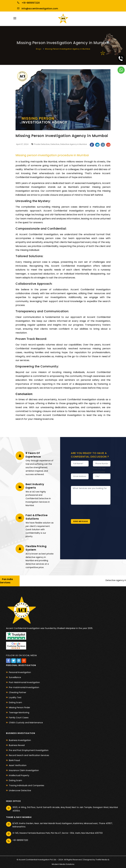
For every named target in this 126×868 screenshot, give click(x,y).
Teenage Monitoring (19, 713)
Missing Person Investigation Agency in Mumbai (68, 49)
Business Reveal (17, 745)
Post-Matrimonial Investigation (24, 682)
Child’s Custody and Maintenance (26, 723)
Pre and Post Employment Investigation (29, 750)
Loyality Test (15, 697)
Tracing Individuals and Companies (27, 785)
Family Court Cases (19, 718)
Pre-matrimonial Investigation (24, 687)
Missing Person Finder (19, 707)
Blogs (39, 49)
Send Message (80, 521)
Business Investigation (20, 740)
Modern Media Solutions (63, 864)
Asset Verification (18, 765)
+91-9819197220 (28, 3)
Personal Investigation (20, 672)
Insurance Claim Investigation (24, 770)
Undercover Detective (20, 790)
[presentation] (93, 510)
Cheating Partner (18, 692)
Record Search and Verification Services (29, 755)
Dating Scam (15, 702)
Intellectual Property (19, 775)
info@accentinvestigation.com (37, 8)
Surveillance (15, 677)
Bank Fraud (14, 760)
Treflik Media (102, 860)
